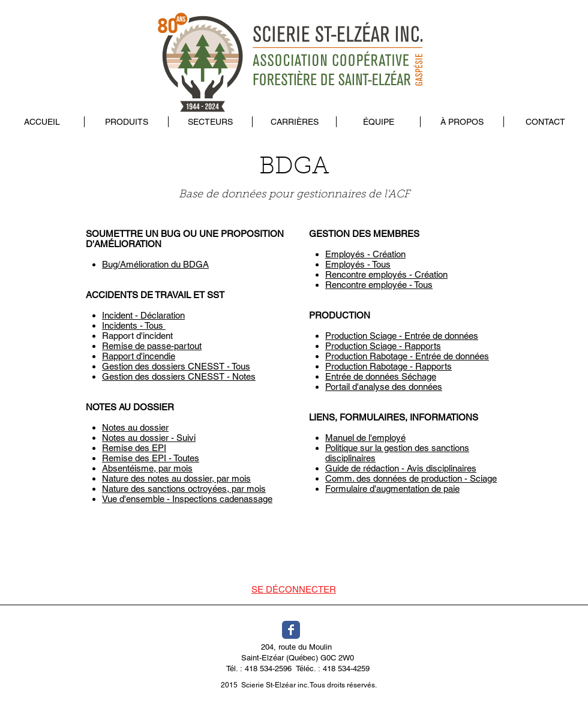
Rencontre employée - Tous (379, 285)
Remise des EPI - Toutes (151, 458)
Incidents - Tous (134, 325)
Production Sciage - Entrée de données (402, 336)
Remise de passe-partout (152, 346)
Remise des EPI (134, 448)
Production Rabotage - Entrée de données (407, 356)
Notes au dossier (135, 427)
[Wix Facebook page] (291, 630)
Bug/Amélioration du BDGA (155, 264)
